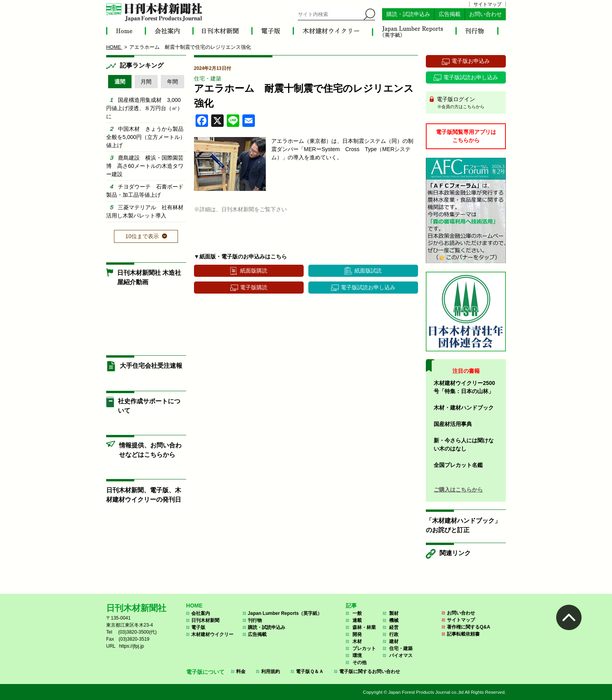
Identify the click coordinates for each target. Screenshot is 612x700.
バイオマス (401, 655)
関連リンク (455, 553)
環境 (357, 655)
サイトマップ (487, 4)
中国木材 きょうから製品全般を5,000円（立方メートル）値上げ (146, 137)
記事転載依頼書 (463, 634)
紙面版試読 (368, 271)
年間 (173, 82)
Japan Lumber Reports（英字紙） (285, 613)
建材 (394, 641)
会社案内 (201, 613)
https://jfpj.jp (132, 646)
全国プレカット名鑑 (458, 465)
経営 (394, 627)
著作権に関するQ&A (469, 627)
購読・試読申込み (408, 14)
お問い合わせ (486, 14)
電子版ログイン (469, 103)
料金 (241, 672)
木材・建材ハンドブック (464, 408)
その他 (359, 663)
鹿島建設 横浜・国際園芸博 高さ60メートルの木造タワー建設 (145, 166)
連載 (357, 620)
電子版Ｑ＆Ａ (310, 672)
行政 (394, 634)
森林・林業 (364, 627)
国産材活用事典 (453, 424)
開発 (357, 634)
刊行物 (255, 620)
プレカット (364, 648)
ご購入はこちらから (458, 490)
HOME (194, 606)
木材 (357, 641)
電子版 (198, 627)
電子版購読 (254, 287)
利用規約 (270, 672)
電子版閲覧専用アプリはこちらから (466, 136)
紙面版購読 (254, 271)
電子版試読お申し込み (368, 287)
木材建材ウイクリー (212, 634)
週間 (120, 82)
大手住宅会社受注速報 (151, 366)
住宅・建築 (208, 78)
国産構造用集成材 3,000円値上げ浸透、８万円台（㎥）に (144, 108)
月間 (146, 82)
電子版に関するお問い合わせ (370, 672)
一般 (357, 613)
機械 (394, 620)
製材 (394, 613)
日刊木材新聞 (205, 620)
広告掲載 (450, 14)
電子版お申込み (471, 61)
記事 (351, 606)
